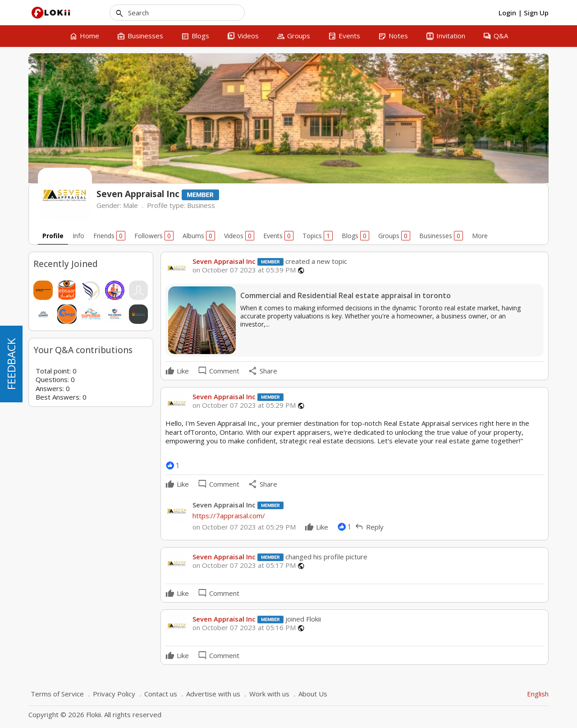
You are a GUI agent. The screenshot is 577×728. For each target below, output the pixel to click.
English (538, 694)
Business (201, 205)
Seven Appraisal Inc (224, 261)
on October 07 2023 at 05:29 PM (244, 405)
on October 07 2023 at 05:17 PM (244, 565)
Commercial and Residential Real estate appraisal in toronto (346, 296)
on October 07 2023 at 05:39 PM (244, 270)
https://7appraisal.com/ (229, 516)
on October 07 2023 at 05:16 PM (244, 628)
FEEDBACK (11, 364)
